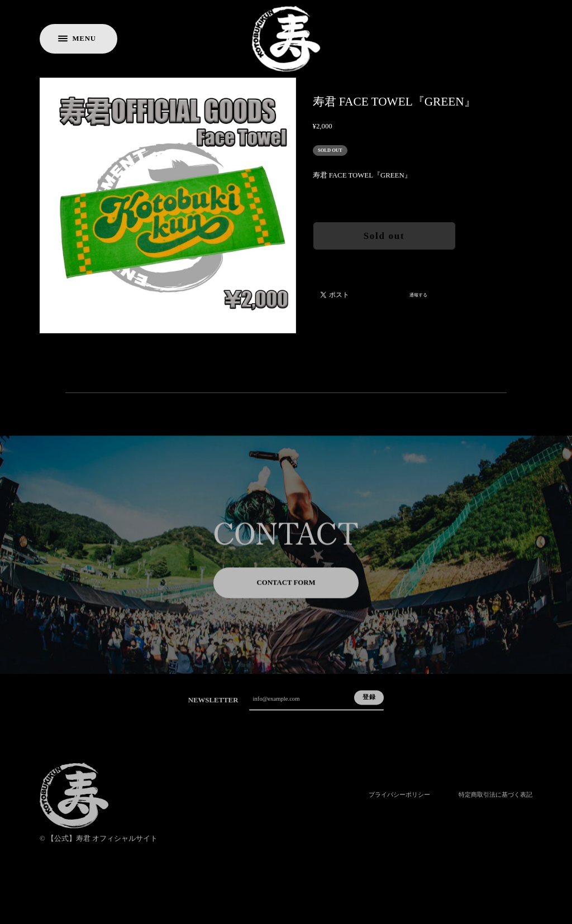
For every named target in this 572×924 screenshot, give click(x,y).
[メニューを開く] (78, 39)
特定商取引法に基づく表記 (495, 804)
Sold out (384, 236)
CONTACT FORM (286, 591)
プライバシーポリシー (399, 804)
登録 (369, 705)
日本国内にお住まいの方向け (384, 263)
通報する (418, 295)
